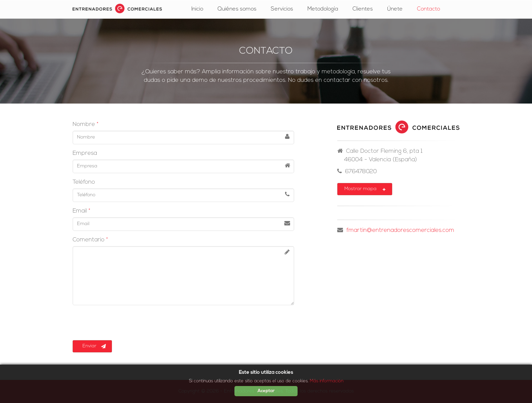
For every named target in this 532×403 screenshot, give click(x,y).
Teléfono (84, 182)
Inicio (197, 9)
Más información (327, 381)
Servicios (282, 9)
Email (80, 211)
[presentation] (124, 324)
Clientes (363, 9)
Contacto (429, 9)
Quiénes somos (237, 9)
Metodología (323, 9)
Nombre (84, 124)
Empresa (85, 153)
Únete (395, 9)
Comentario (89, 240)
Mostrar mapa (365, 189)
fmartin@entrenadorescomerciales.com (400, 230)
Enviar (93, 346)
